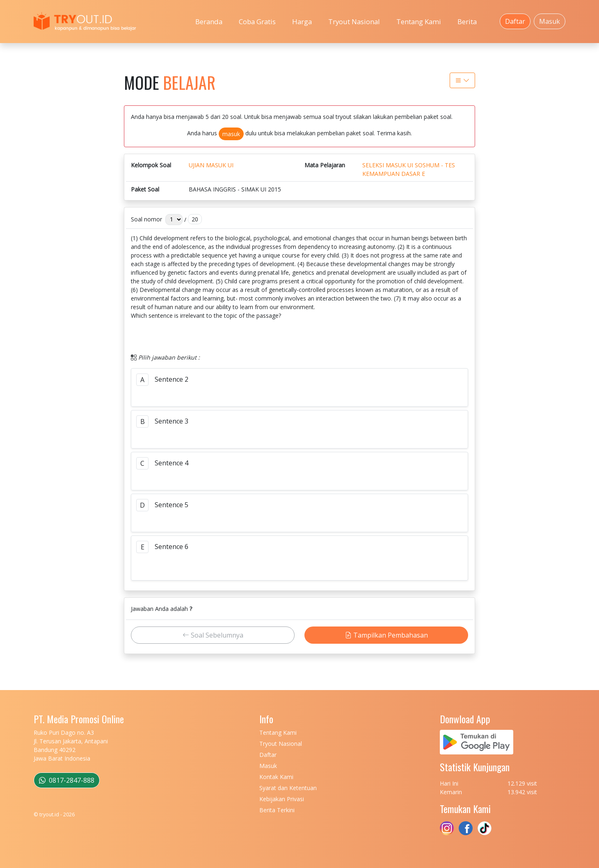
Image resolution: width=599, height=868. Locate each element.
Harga (302, 22)
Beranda (209, 22)
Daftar (515, 21)
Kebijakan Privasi (282, 799)
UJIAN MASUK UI (211, 165)
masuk (231, 134)
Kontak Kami (276, 777)
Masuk (550, 21)
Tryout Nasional (354, 22)
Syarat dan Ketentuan (288, 788)
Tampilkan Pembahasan (386, 635)
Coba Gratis (257, 22)
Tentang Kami (419, 22)
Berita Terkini (277, 810)
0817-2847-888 (67, 780)
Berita (467, 22)
